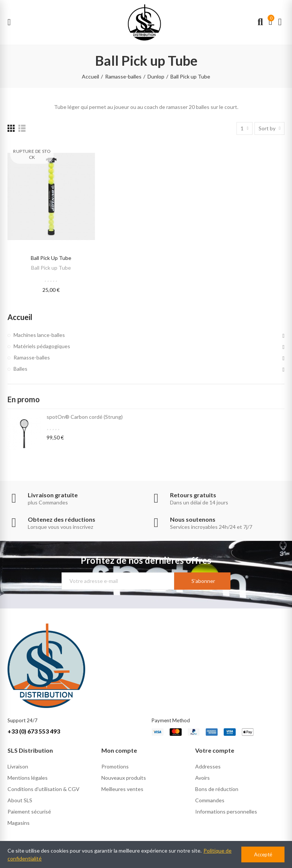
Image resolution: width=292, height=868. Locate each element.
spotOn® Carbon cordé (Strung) (85, 417)
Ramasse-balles (32, 357)
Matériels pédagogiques (42, 346)
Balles (20, 369)
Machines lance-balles (39, 335)
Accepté (263, 854)
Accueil (20, 317)
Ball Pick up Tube (51, 258)
